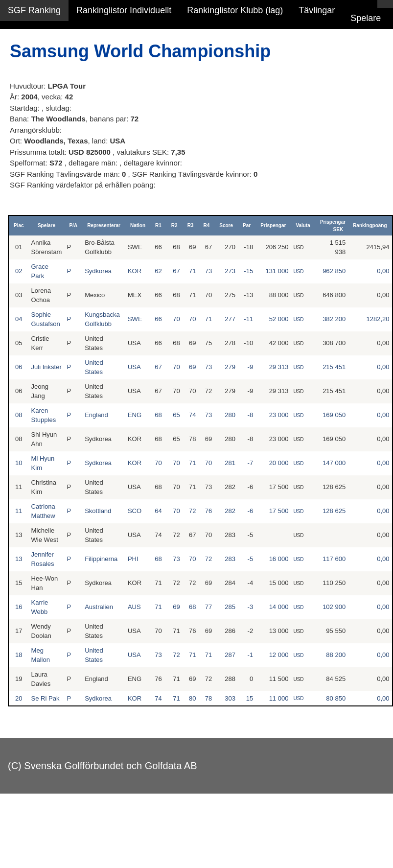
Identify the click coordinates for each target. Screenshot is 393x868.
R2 (174, 225)
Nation (138, 225)
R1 (158, 225)
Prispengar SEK (333, 226)
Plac (19, 225)
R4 (206, 225)
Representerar (104, 225)
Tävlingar (317, 10)
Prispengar (273, 225)
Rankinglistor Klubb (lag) (235, 10)
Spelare (366, 18)
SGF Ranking (34, 10)
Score (226, 225)
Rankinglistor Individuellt (124, 10)
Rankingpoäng (370, 225)
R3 (191, 225)
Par (247, 225)
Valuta (303, 225)
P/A (73, 225)
